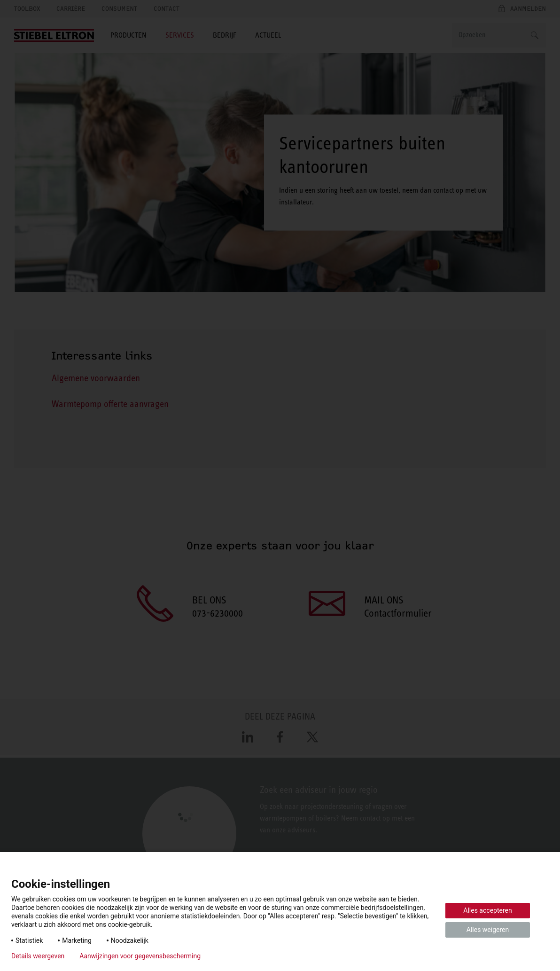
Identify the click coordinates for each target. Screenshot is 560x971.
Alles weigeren (488, 930)
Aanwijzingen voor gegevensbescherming (140, 956)
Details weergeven (38, 956)
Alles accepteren (487, 910)
